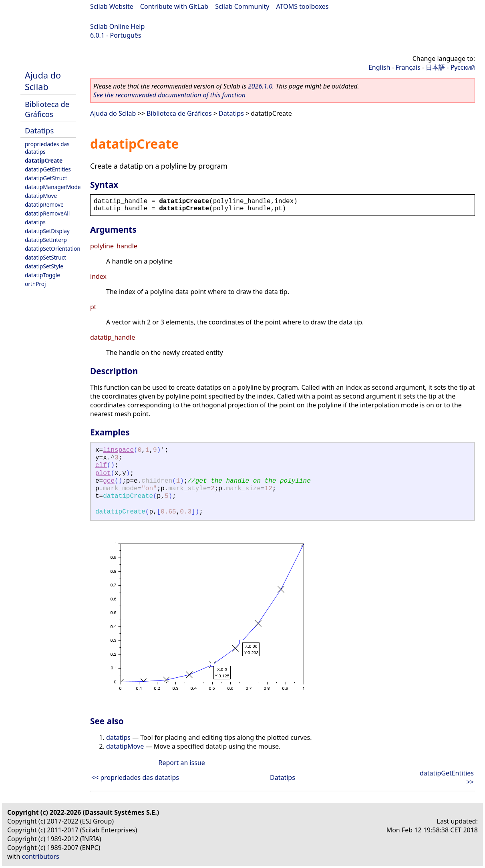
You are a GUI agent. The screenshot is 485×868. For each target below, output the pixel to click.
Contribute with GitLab (174, 6)
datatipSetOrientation (53, 249)
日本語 (435, 67)
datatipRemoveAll (47, 213)
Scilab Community (242, 6)
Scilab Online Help (117, 26)
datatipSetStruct (45, 257)
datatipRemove (44, 204)
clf (101, 465)
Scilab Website (112, 6)
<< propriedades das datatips (135, 777)
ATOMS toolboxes (303, 6)
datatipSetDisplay (47, 231)
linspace (118, 450)
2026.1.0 (260, 86)
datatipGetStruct (46, 178)
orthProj (35, 284)
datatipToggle (42, 275)
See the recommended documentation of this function (169, 95)
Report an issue (181, 763)
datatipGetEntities (48, 169)
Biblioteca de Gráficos (47, 109)
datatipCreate (44, 160)
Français (408, 67)
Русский (463, 67)
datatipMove (41, 196)
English (379, 67)
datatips (35, 222)
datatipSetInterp (46, 240)
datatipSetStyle (44, 266)
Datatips (39, 130)
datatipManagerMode (53, 187)
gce (109, 481)
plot (103, 473)
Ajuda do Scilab (43, 81)
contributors (41, 856)
